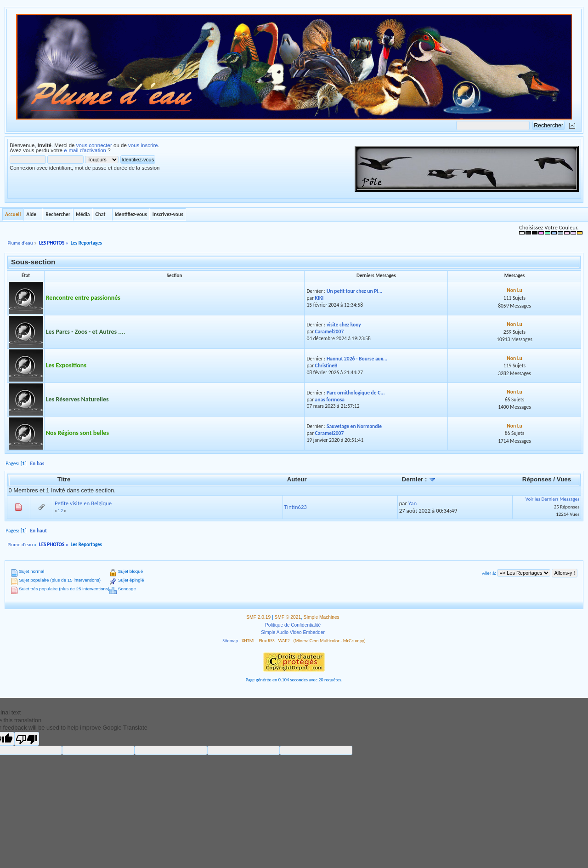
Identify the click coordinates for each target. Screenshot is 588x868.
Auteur (297, 479)
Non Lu (514, 290)
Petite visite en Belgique (83, 503)
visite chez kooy (344, 325)
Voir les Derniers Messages (553, 499)
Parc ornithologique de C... (356, 393)
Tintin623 (296, 507)
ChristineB (326, 365)
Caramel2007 (330, 331)
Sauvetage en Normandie (354, 426)
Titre (64, 479)
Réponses (537, 479)
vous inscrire (143, 145)
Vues (564, 479)
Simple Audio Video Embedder (293, 632)
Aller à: (489, 573)
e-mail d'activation (85, 150)
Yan (413, 503)
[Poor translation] (27, 739)
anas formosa (330, 400)
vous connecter (94, 145)
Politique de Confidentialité (293, 625)
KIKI (319, 298)
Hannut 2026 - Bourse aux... (357, 359)
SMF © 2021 (288, 617)
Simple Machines (322, 617)
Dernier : (419, 479)
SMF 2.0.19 (258, 617)
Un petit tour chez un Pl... (355, 291)
